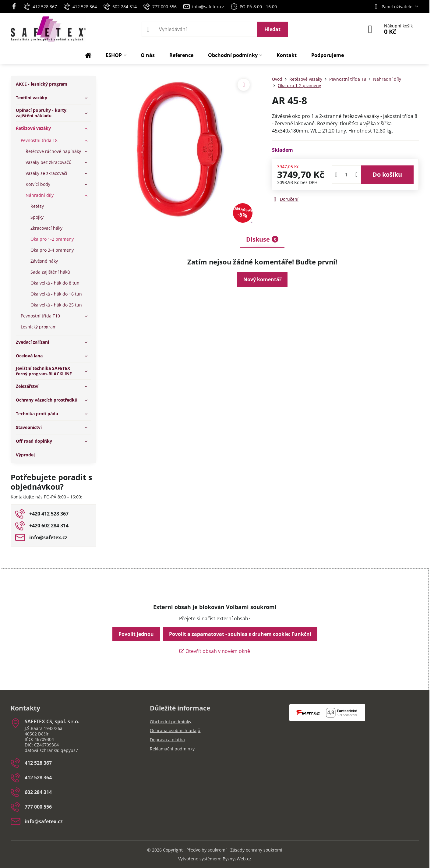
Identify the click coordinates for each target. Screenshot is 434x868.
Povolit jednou (136, 634)
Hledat (272, 29)
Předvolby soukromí (206, 850)
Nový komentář (262, 279)
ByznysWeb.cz (237, 859)
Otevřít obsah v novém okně (215, 651)
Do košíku (387, 174)
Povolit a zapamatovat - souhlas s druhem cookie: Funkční (240, 634)
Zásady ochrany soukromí (256, 850)
